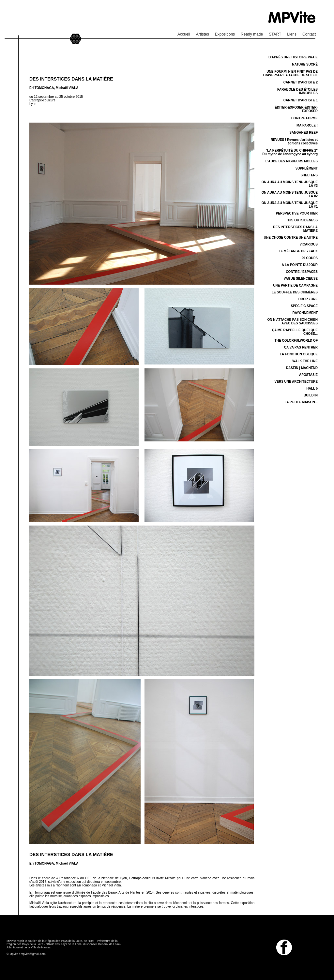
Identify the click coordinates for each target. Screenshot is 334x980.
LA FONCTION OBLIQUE (299, 354)
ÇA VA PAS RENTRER (301, 347)
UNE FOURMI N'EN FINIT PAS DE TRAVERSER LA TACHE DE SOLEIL (290, 73)
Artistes (203, 34)
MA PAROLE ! (307, 125)
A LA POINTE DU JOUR (300, 265)
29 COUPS (310, 258)
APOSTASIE (308, 375)
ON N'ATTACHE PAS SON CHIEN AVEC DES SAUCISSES (292, 321)
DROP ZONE (308, 299)
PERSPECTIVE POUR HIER (297, 213)
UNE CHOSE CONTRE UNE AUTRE (291, 238)
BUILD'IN (311, 395)
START (275, 34)
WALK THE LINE (305, 361)
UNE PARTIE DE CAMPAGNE (295, 285)
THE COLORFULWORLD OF (296, 341)
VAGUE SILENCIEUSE (301, 279)
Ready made (252, 34)
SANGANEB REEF (304, 133)
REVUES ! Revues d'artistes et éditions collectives (294, 141)
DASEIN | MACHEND (302, 368)
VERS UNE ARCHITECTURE (296, 382)
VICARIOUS (309, 244)
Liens (292, 34)
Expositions (225, 34)
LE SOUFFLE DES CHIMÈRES (295, 292)
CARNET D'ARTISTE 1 (301, 100)
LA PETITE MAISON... (301, 402)
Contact (309, 34)
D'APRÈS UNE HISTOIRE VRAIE (293, 57)
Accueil (184, 34)
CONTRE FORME (304, 118)
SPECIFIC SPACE (304, 306)
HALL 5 (312, 388)
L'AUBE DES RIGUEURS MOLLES (292, 161)
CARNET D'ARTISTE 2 (301, 82)
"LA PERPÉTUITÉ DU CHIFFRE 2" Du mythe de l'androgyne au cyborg (290, 152)
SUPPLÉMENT (307, 168)
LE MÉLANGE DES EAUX (298, 251)
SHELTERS (309, 175)
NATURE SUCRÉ (305, 64)
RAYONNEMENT (305, 313)
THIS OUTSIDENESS (302, 220)
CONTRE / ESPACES (302, 272)
